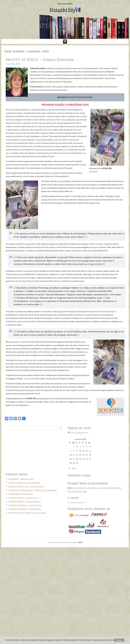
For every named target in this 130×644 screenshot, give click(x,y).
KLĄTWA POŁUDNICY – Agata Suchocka (25, 505)
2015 (84, 488)
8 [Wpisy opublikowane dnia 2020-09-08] (74, 451)
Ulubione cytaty (79, 475)
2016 (89, 488)
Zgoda (119, 640)
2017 (94, 488)
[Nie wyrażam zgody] (127, 640)
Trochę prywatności (76, 502)
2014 (79, 488)
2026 (85, 491)
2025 (80, 491)
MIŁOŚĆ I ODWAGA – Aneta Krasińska (24, 483)
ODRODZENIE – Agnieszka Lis (21, 494)
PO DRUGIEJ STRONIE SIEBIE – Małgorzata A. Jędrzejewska (33, 490)
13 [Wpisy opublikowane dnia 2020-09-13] (90, 451)
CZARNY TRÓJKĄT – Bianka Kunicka (23, 498)
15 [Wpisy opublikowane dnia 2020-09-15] (74, 455)
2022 (119, 488)
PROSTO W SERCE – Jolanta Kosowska (40, 60)
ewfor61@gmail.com (78, 433)
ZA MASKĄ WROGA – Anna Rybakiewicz (25, 501)
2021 (114, 488)
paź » (74, 468)
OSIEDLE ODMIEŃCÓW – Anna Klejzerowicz (26, 486)
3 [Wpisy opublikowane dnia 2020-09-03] (80, 446)
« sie (69, 468)
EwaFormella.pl (53, 542)
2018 (99, 488)
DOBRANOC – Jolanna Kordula (21, 479)
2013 (75, 488)
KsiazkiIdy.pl (66, 542)
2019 (104, 488)
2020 (109, 488)
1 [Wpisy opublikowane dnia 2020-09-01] (74, 446)
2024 (75, 491)
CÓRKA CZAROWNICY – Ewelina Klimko (25, 509)
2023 (70, 491)
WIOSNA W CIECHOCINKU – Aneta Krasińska (27, 513)
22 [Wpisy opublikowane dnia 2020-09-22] (74, 459)
